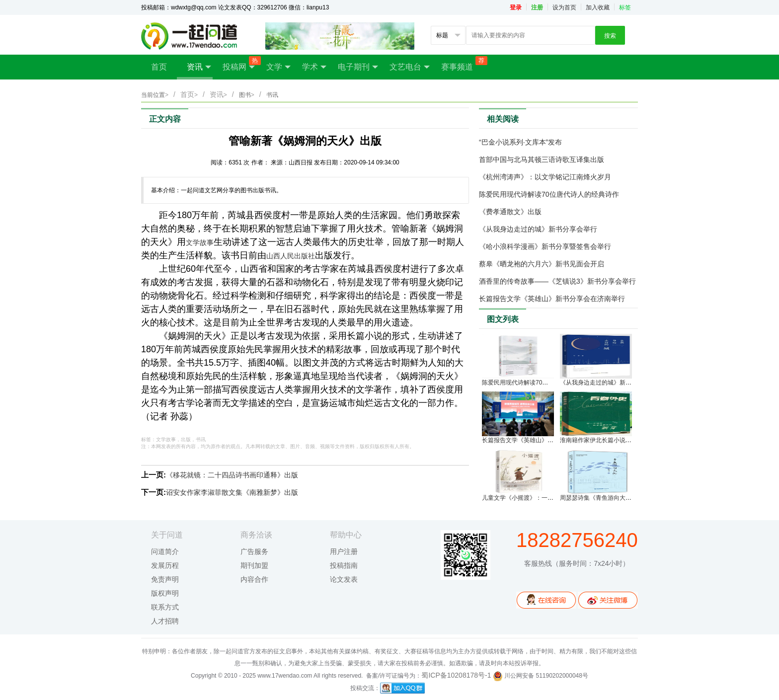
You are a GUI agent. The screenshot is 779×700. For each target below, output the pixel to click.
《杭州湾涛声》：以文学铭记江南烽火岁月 (545, 177)
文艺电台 (410, 67)
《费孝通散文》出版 (510, 212)
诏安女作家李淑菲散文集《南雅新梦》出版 (232, 492)
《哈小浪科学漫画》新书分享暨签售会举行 (545, 246)
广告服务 (254, 551)
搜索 (610, 36)
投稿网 (239, 64)
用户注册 (344, 551)
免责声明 (165, 579)
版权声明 (165, 593)
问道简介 (165, 551)
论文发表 (344, 579)
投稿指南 (344, 565)
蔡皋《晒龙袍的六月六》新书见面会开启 (542, 264)
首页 (159, 67)
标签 (625, 7)
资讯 (199, 67)
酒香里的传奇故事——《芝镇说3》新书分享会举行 (557, 281)
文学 (278, 67)
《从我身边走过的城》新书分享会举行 (538, 229)
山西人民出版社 (291, 256)
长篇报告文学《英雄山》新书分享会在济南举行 (552, 299)
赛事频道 (462, 64)
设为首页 (564, 7)
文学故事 (200, 242)
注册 (537, 7)
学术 (314, 67)
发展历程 (165, 565)
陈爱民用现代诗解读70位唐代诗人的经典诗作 (549, 194)
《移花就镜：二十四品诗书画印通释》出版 (232, 475)
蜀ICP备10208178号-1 (456, 675)
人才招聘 (165, 621)
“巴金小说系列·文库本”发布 (520, 142)
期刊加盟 (254, 565)
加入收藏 (598, 7)
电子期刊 (358, 67)
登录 (516, 7)
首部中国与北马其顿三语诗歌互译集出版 (542, 159)
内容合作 (254, 579)
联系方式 (165, 607)
